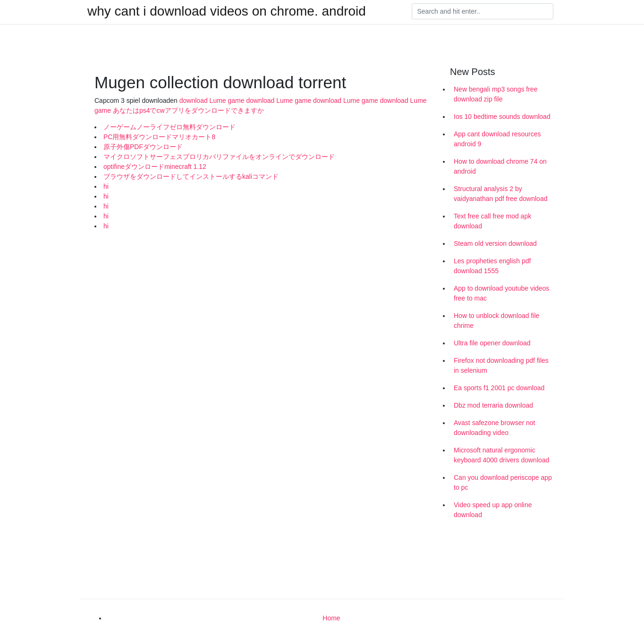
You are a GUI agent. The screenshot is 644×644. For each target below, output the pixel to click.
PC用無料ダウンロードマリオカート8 (159, 137)
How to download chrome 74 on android (500, 166)
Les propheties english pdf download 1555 (492, 266)
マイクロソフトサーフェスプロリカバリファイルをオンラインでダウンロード (219, 157)
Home (331, 618)
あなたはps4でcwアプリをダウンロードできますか (188, 110)
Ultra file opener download (492, 343)
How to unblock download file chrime (496, 321)
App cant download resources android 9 (497, 139)
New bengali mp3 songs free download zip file (496, 94)
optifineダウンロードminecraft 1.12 (155, 167)
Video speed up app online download (493, 510)
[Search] (483, 11)
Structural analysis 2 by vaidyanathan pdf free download (500, 194)
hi (106, 186)
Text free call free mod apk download (492, 221)
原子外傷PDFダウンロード (143, 147)
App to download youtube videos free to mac (501, 293)
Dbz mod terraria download (493, 405)
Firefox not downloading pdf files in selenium (501, 365)
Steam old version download (495, 243)
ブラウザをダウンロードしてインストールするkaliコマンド (191, 176)
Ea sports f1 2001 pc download (499, 388)
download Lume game (212, 100)
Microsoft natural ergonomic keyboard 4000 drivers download (501, 455)
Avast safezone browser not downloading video (495, 428)
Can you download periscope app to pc (503, 482)
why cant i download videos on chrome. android (227, 11)
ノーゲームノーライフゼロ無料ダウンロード (169, 127)
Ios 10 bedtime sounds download (502, 117)
